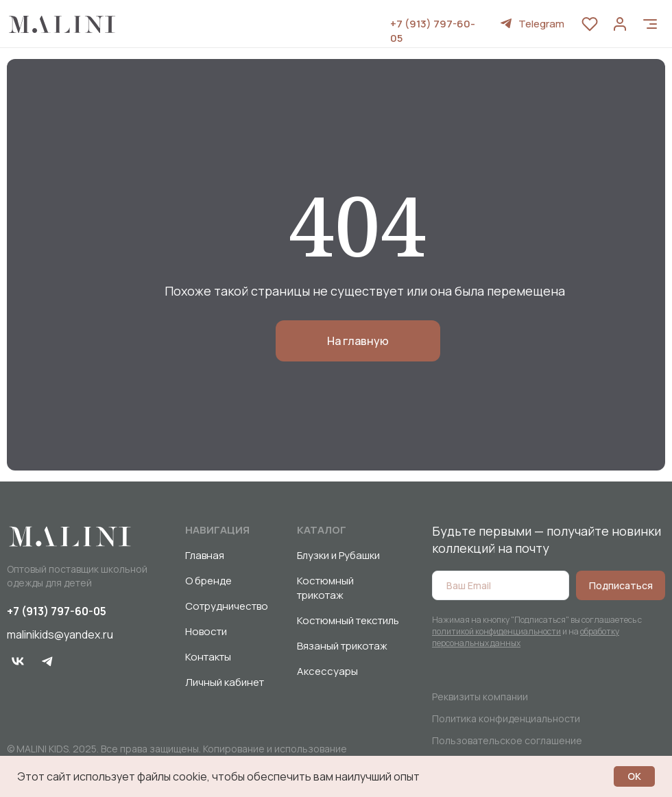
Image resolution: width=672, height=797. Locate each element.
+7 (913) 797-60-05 (57, 611)
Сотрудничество (227, 606)
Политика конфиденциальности (506, 718)
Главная (205, 555)
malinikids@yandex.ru (60, 634)
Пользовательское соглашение (507, 740)
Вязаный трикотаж (342, 646)
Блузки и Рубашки (338, 555)
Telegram (541, 24)
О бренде (208, 581)
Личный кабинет (225, 682)
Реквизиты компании (480, 697)
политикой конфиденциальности (496, 631)
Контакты (208, 657)
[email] (501, 585)
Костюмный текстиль (348, 620)
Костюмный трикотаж (325, 588)
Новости (206, 631)
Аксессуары (327, 671)
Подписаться (621, 585)
